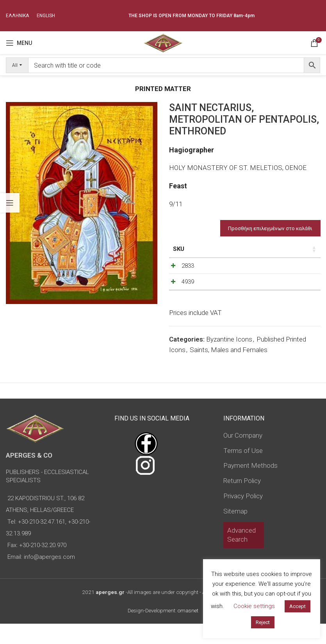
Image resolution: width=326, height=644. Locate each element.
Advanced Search (241, 555)
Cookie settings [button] (254, 606)
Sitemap (235, 531)
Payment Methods (250, 486)
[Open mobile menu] (19, 43)
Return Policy (242, 501)
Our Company (243, 456)
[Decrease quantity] (271, 268)
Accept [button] (297, 606)
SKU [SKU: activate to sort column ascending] (179, 249)
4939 (188, 292)
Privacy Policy (243, 516)
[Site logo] (163, 42)
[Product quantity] (284, 268)
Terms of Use (243, 471)
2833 (188, 266)
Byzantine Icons (229, 360)
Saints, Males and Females (229, 370)
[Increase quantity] (297, 268)
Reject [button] (263, 622)
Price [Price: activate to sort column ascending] (241, 249)
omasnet (188, 631)
